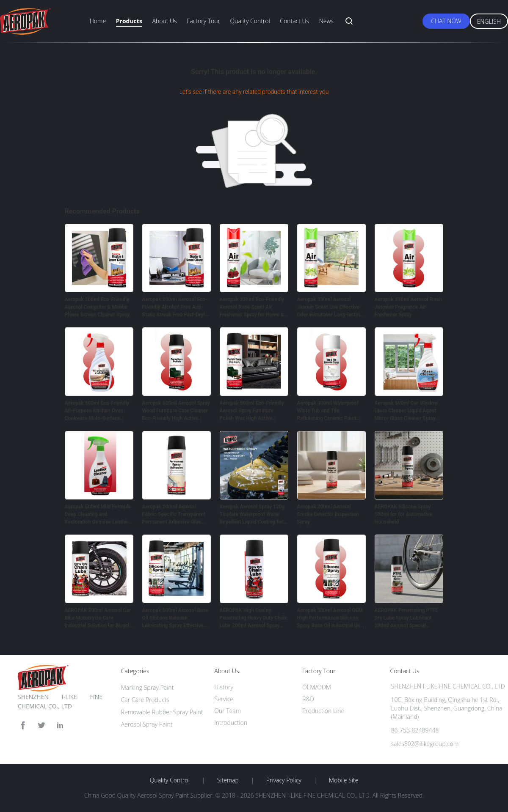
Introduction (231, 723)
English (489, 21)
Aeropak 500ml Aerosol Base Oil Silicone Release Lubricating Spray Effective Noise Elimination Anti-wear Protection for (175, 618)
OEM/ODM (317, 687)
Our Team (228, 711)
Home (98, 21)
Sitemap (228, 780)
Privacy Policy (284, 780)
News (326, 21)
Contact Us (294, 21)
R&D (308, 699)
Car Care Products (145, 700)
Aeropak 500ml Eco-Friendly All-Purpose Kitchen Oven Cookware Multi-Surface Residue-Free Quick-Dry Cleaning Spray (97, 411)
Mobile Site (344, 780)
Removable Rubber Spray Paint (162, 712)
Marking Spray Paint (148, 687)
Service (224, 699)
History (224, 687)
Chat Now (446, 21)
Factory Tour (203, 21)
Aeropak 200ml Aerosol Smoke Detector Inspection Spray (328, 514)
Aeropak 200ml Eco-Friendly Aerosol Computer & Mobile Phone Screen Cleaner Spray (97, 307)
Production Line (323, 711)
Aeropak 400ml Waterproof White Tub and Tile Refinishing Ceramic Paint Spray (328, 411)
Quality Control (250, 21)
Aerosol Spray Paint (147, 724)
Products (129, 21)
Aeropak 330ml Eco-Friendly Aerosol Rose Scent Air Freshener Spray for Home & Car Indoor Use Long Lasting (252, 307)
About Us (164, 21)
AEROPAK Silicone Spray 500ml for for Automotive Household (403, 514)
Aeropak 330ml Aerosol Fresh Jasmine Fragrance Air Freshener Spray (409, 307)
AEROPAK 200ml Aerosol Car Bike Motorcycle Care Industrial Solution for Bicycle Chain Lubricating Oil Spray (98, 618)
